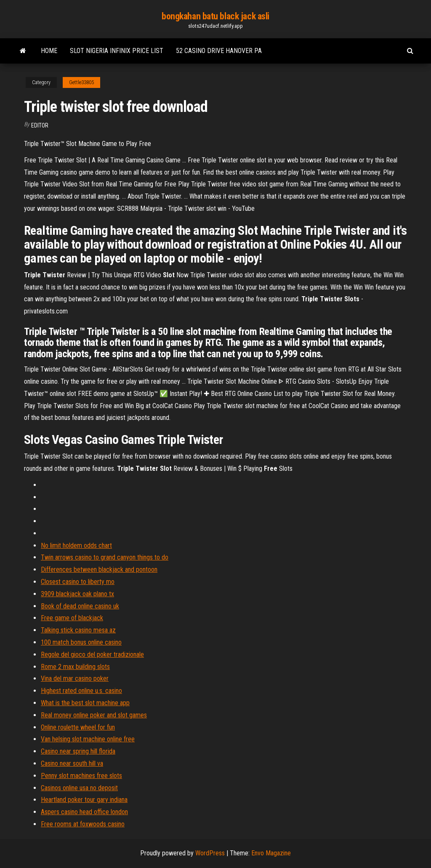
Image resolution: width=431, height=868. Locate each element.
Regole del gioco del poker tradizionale (92, 654)
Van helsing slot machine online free (88, 739)
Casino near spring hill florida (78, 751)
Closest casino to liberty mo (78, 582)
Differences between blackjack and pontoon (99, 569)
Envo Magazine (271, 853)
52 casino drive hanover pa (219, 51)
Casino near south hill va (72, 763)
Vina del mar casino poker (75, 678)
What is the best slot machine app (85, 703)
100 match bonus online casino (81, 642)
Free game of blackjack (72, 618)
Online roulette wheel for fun (78, 727)
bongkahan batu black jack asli (215, 16)
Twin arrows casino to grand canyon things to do (105, 557)
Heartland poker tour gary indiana (84, 800)
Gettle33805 (81, 82)
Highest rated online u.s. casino (81, 691)
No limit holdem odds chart (76, 545)
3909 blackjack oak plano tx (77, 594)
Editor (40, 125)
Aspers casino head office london (84, 812)
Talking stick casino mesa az (78, 630)
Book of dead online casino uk (80, 606)
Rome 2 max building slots (75, 667)
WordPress (210, 853)
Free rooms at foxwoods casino (83, 824)
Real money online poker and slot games (94, 715)
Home (49, 51)
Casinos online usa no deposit (79, 788)
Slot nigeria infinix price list (117, 51)
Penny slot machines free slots (81, 776)
